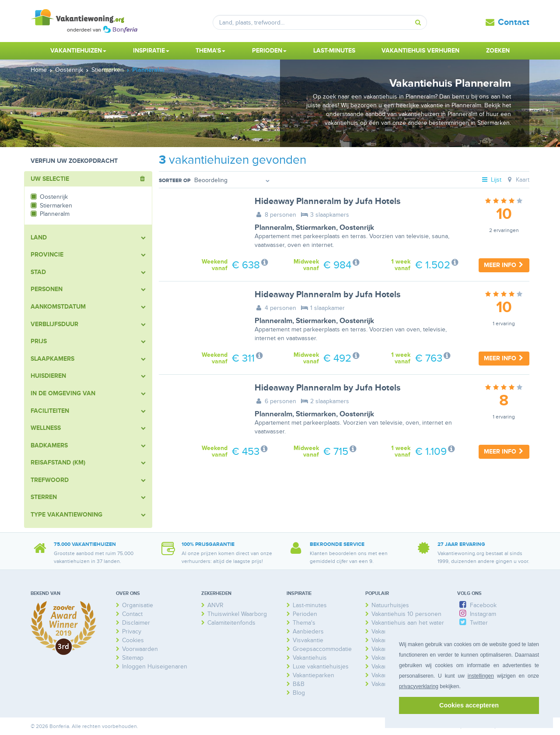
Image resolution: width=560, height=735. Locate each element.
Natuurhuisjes (390, 605)
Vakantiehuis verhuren (420, 51)
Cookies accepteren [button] (469, 705)
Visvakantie (308, 640)
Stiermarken (316, 228)
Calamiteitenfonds (231, 623)
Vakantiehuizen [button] (78, 51)
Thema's (304, 623)
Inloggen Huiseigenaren (155, 666)
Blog (299, 693)
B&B (299, 684)
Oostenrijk (357, 228)
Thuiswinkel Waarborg (237, 614)
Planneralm (273, 228)
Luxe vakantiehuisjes (321, 666)
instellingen (481, 676)
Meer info (504, 265)
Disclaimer (136, 623)
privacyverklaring (419, 686)
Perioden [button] (269, 51)
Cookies (133, 640)
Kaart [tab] (517, 180)
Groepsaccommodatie (322, 649)
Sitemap (133, 658)
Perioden (305, 614)
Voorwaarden (140, 649)
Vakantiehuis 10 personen (406, 614)
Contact (514, 22)
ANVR (215, 605)
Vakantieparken (313, 675)
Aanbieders (308, 631)
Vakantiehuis (310, 658)
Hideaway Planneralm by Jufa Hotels (328, 201)
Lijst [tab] (491, 180)
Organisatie (138, 605)
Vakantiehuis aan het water (408, 623)
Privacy (132, 631)
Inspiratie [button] (151, 51)
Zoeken (498, 51)
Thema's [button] (210, 51)
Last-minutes (334, 51)
